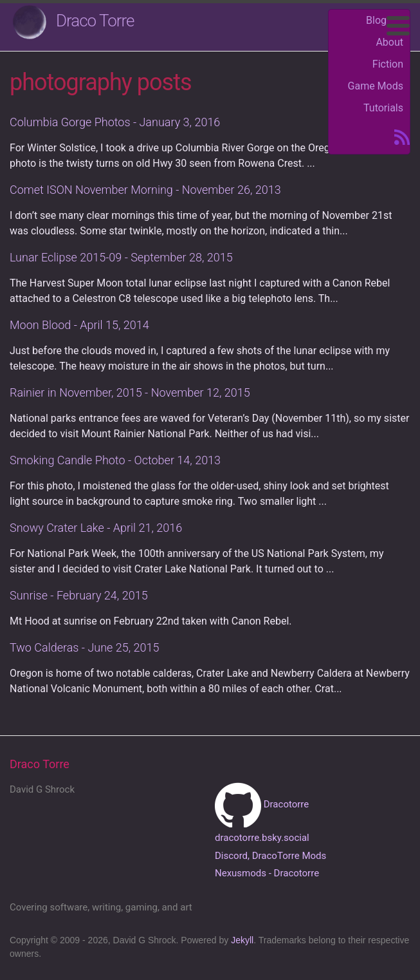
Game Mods (376, 86)
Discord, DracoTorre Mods (270, 856)
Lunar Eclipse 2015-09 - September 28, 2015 (121, 257)
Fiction (388, 64)
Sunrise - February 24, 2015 (79, 595)
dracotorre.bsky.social (262, 838)
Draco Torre (95, 21)
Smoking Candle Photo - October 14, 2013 (115, 460)
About (389, 42)
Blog (376, 20)
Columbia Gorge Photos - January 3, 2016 (115, 122)
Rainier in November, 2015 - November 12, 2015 (130, 392)
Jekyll (242, 940)
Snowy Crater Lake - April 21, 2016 (96, 528)
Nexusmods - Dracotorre (267, 873)
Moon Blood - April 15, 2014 (79, 325)
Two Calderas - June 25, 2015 (85, 647)
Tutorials (383, 108)
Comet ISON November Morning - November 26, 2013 (145, 190)
